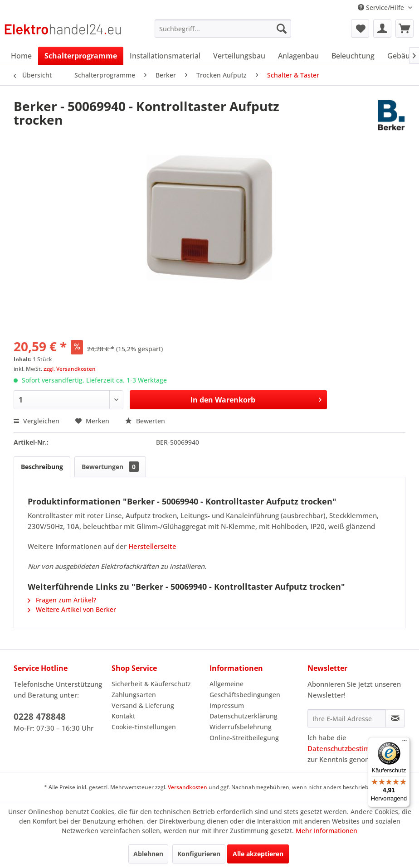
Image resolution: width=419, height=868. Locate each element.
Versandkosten (188, 787)
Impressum (227, 706)
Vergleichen (37, 421)
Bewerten (145, 421)
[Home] (21, 56)
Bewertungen (110, 467)
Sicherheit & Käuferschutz (151, 684)
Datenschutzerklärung (244, 716)
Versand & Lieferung (143, 706)
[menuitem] (223, 29)
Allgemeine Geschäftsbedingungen (245, 689)
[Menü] (404, 742)
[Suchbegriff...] (223, 29)
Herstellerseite (152, 546)
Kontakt (123, 716)
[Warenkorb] (404, 29)
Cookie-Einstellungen (144, 727)
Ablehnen (148, 854)
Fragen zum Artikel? (62, 600)
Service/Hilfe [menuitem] (382, 7)
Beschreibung (42, 467)
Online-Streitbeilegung (244, 738)
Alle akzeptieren (258, 854)
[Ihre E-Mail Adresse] (347, 718)
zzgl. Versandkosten (70, 369)
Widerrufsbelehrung (241, 727)
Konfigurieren (199, 854)
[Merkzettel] (360, 29)
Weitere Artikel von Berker (72, 609)
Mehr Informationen (326, 831)
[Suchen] (282, 29)
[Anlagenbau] (298, 56)
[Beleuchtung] (353, 56)
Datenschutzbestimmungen (352, 748)
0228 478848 (40, 717)
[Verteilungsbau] (239, 56)
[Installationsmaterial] (165, 56)
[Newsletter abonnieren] (395, 718)
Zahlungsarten (134, 695)
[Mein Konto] (382, 29)
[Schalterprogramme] (81, 56)
